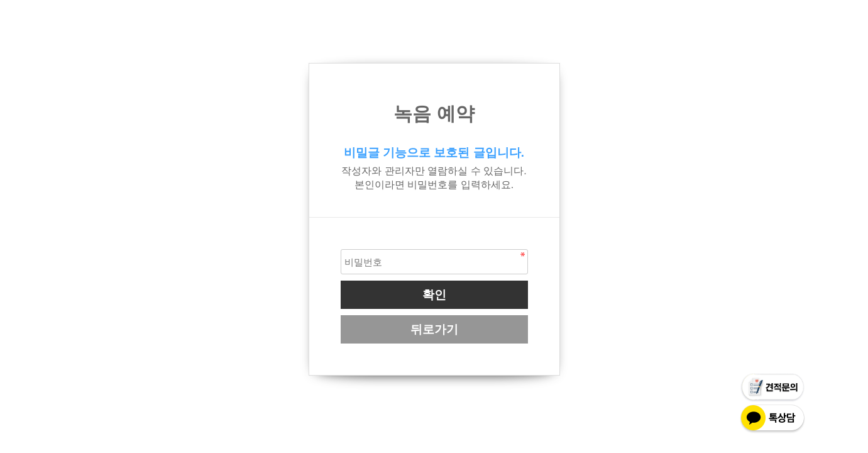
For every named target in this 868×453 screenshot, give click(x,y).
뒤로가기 (434, 329)
